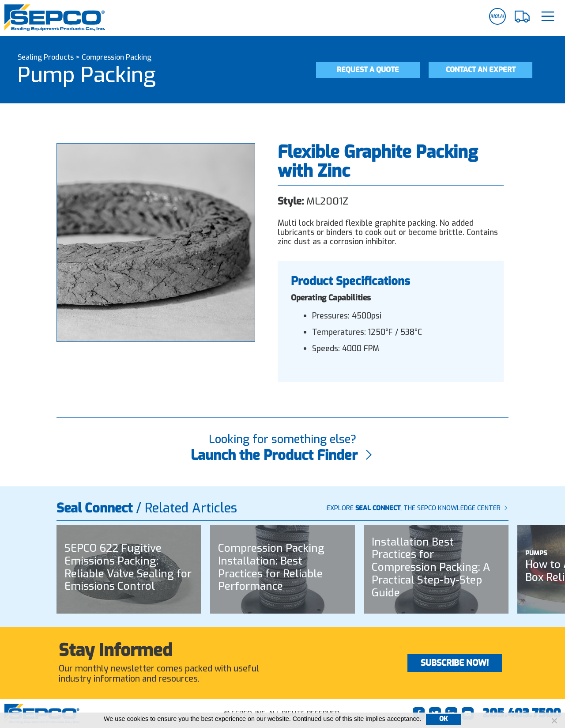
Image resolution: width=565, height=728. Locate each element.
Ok (444, 719)
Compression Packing (117, 57)
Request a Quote (368, 70)
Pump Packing (87, 75)
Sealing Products (46, 57)
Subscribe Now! (455, 663)
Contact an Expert (481, 70)
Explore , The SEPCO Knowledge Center (418, 508)
